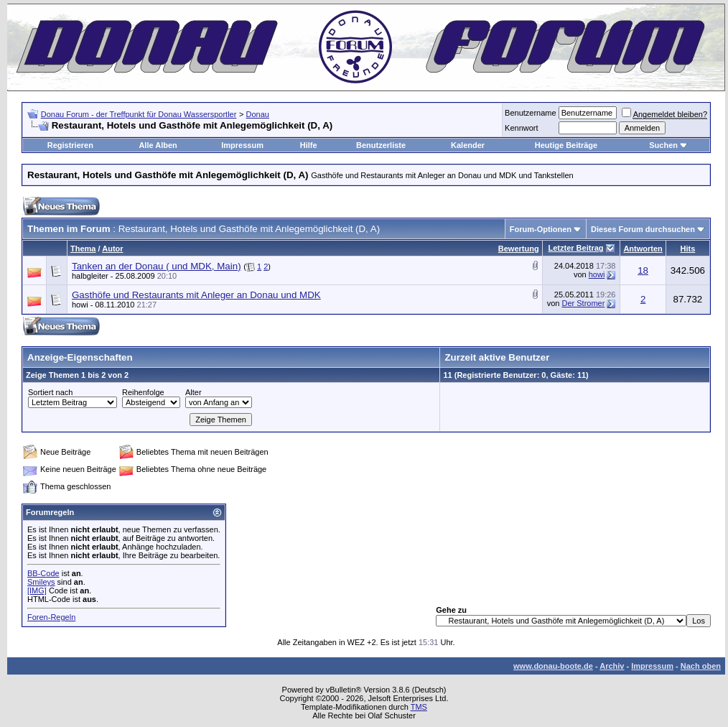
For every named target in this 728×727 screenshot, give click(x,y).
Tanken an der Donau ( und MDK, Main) (157, 266)
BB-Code (43, 573)
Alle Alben (158, 145)
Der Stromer (583, 303)
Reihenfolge (143, 392)
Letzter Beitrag (575, 248)
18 (643, 270)
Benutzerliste (381, 145)
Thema (83, 249)
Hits (688, 249)
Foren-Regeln (51, 617)
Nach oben (701, 666)
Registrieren (70, 145)
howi (597, 274)
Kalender (468, 145)
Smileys (41, 582)
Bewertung (519, 249)
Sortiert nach (50, 392)
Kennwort (521, 128)
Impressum (242, 145)
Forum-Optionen (541, 229)
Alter (193, 392)
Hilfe (309, 145)
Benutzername (531, 113)
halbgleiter (90, 276)
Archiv (612, 666)
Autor (112, 249)
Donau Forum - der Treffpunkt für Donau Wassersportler (139, 114)
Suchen (663, 145)
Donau (258, 114)
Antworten (643, 249)
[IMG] (37, 591)
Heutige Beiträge (566, 145)
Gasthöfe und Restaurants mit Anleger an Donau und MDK (196, 295)
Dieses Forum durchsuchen (643, 229)
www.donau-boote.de (553, 666)
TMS (419, 707)
